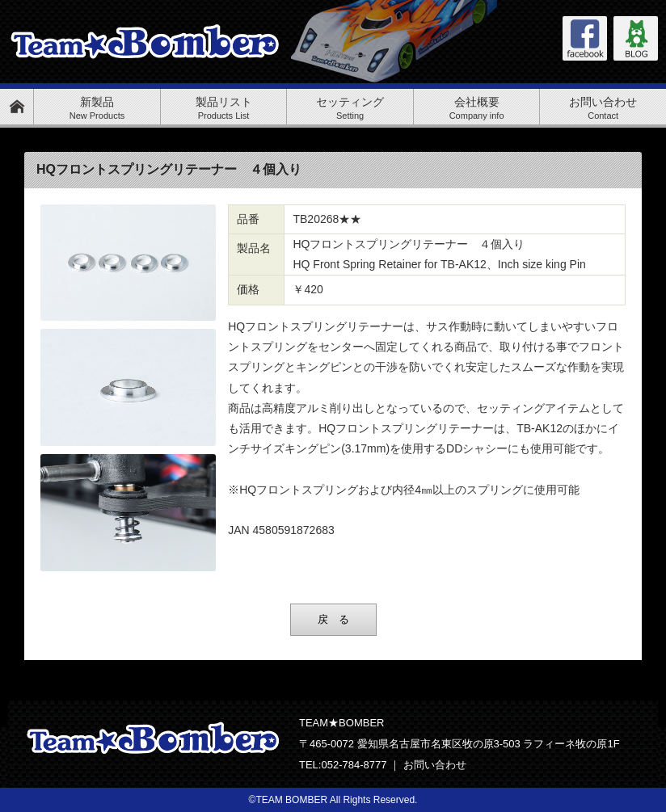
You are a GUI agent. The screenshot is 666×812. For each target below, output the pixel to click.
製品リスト (224, 108)
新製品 (97, 108)
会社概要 (477, 108)
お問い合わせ (603, 108)
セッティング (350, 108)
